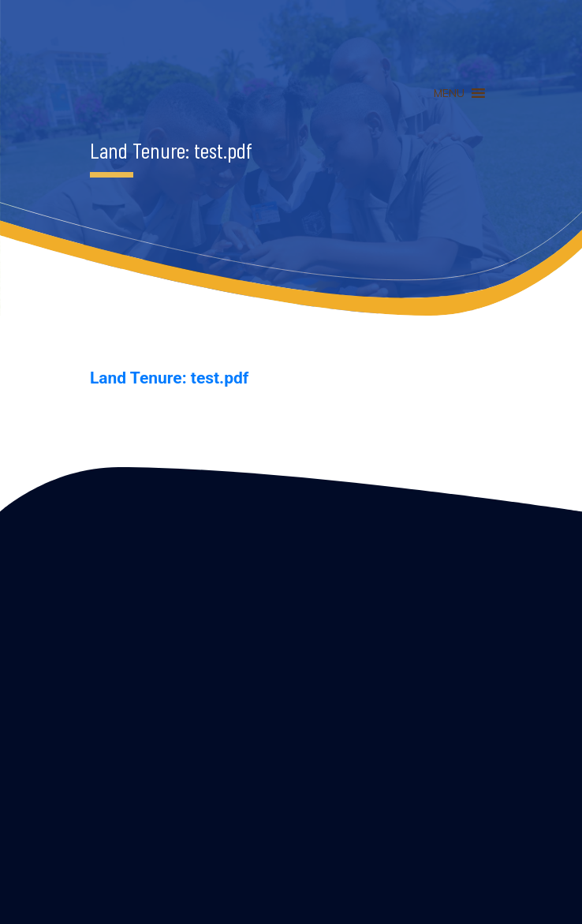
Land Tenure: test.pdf (169, 378)
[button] (449, 93)
